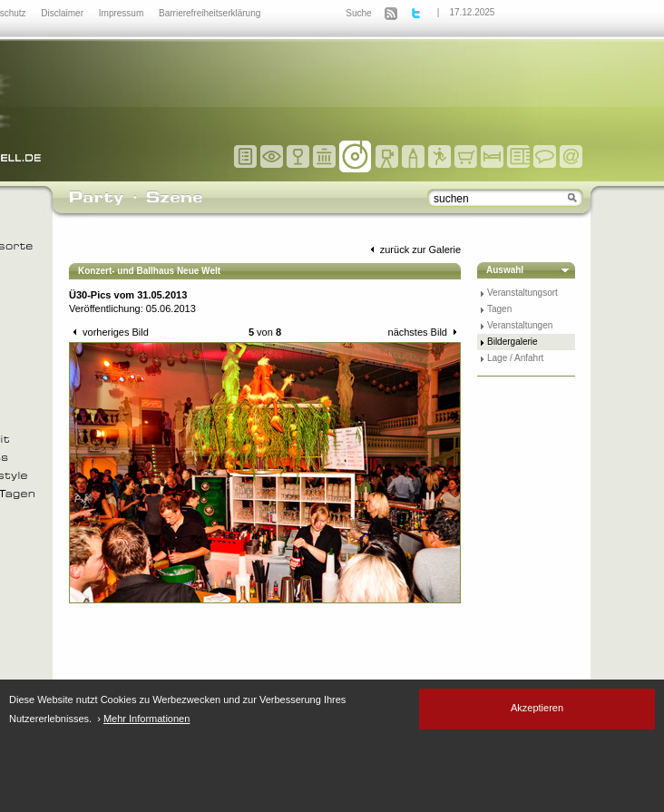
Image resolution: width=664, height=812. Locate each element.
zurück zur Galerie (414, 249)
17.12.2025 (472, 12)
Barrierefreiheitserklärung (210, 13)
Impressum (122, 13)
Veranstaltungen (520, 325)
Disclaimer (63, 13)
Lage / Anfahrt (515, 358)
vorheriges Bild (109, 332)
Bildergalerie (513, 342)
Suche (358, 13)
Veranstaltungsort (522, 293)
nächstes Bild (425, 332)
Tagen (499, 309)
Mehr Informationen (146, 719)
